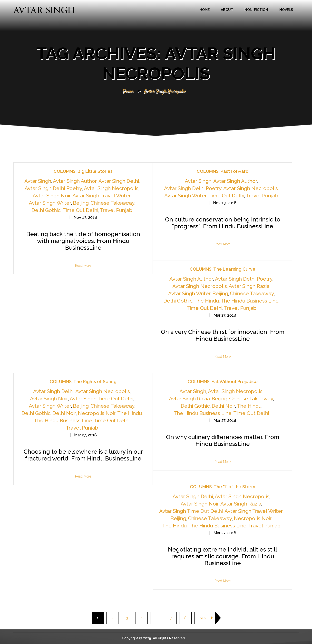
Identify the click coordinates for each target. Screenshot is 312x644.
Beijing (81, 203)
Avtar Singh (38, 181)
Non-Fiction (256, 10)
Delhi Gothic (46, 210)
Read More (83, 266)
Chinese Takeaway (112, 203)
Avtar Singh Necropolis (111, 188)
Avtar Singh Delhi (119, 181)
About (227, 10)
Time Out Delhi (80, 210)
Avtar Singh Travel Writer (102, 196)
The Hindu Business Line (250, 301)
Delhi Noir (64, 413)
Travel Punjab (116, 210)
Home (205, 10)
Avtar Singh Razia (249, 286)
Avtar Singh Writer (50, 203)
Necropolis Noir (97, 413)
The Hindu (207, 301)
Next (206, 618)
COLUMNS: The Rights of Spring (83, 382)
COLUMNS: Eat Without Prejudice (223, 382)
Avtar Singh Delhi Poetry (53, 188)
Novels (286, 10)
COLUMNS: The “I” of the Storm (223, 487)
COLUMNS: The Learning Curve (223, 269)
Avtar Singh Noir (52, 196)
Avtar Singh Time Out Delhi (102, 399)
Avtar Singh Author (75, 181)
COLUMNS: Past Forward (223, 171)
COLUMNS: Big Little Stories (83, 171)
